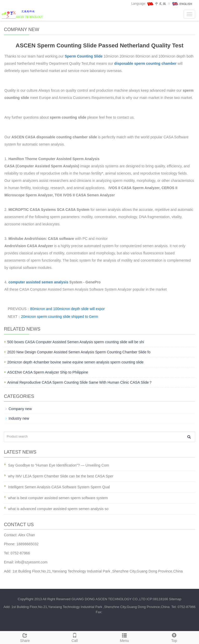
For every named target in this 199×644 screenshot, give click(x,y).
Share (25, 637)
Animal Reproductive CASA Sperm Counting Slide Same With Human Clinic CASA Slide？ (80, 382)
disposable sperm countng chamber (146, 63)
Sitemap (175, 599)
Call (75, 637)
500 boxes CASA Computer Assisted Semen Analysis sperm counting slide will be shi (76, 342)
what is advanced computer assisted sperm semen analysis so (58, 509)
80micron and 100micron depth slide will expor (67, 309)
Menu (124, 637)
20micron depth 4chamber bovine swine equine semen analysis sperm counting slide (75, 362)
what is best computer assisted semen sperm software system (58, 498)
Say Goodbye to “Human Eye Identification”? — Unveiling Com (59, 465)
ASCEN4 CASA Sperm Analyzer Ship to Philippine (48, 372)
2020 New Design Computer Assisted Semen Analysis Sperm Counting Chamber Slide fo (79, 352)
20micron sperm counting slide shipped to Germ (59, 317)
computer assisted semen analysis (38, 282)
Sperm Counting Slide (84, 56)
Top (174, 637)
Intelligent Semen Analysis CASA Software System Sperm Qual (59, 487)
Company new (20, 409)
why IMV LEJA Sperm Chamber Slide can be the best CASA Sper (61, 476)
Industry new (19, 418)
